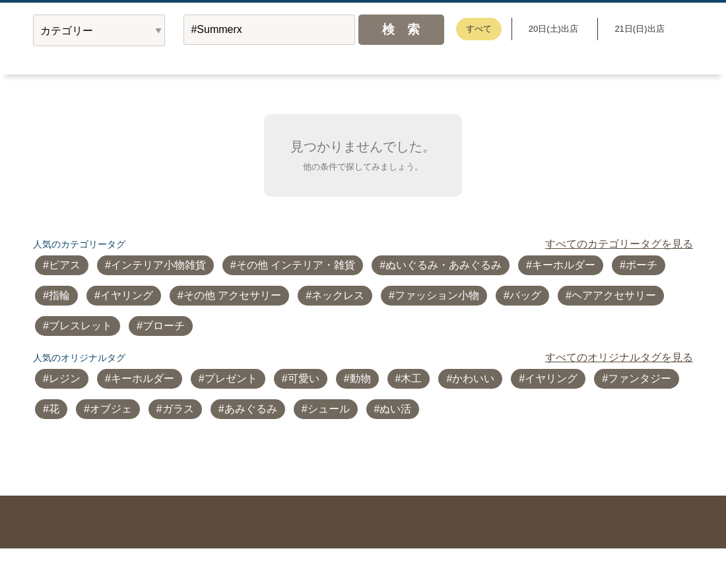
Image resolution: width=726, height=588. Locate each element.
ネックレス (338, 295)
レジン (65, 378)
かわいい (473, 378)
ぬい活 (395, 409)
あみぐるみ (251, 409)
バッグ (525, 295)
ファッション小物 (437, 295)
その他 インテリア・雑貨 (296, 265)
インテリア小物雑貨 (158, 265)
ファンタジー (640, 378)
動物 (360, 378)
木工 (411, 378)
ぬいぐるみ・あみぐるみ (444, 265)
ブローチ (164, 326)
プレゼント (231, 378)
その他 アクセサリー (232, 295)
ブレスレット (81, 326)
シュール (329, 409)
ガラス (178, 409)
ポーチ (642, 265)
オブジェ (111, 409)
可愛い (304, 378)
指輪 (59, 295)
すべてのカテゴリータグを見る (619, 244)
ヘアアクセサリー (614, 295)
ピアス (65, 265)
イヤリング (127, 295)
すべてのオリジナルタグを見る (619, 357)
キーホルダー (564, 265)
